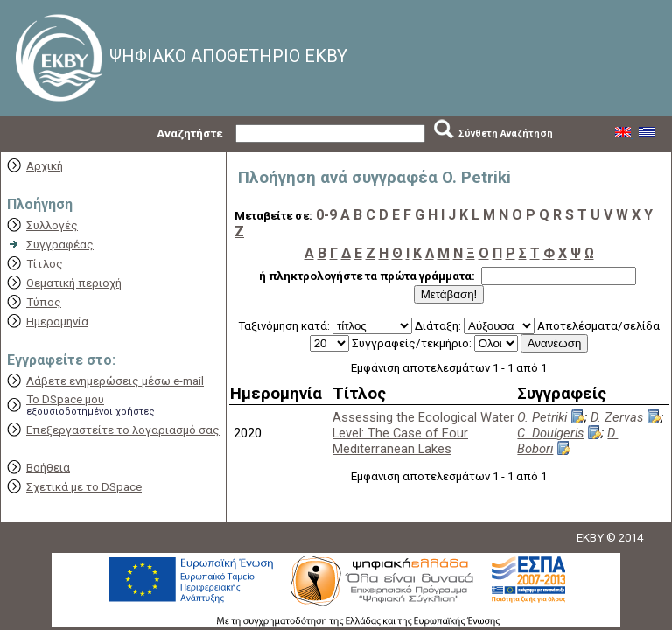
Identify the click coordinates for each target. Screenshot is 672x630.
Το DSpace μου (65, 399)
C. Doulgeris (550, 433)
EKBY (590, 538)
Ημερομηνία (57, 322)
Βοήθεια (48, 468)
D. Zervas (617, 417)
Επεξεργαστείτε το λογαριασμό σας (123, 430)
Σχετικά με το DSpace (84, 487)
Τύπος (44, 302)
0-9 (326, 215)
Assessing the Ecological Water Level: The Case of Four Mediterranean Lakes (423, 433)
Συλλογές (52, 225)
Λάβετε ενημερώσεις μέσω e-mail (115, 381)
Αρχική (45, 166)
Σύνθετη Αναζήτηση (506, 133)
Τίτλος (45, 264)
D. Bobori (567, 441)
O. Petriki (542, 417)
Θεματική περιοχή (74, 283)
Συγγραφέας (60, 245)
